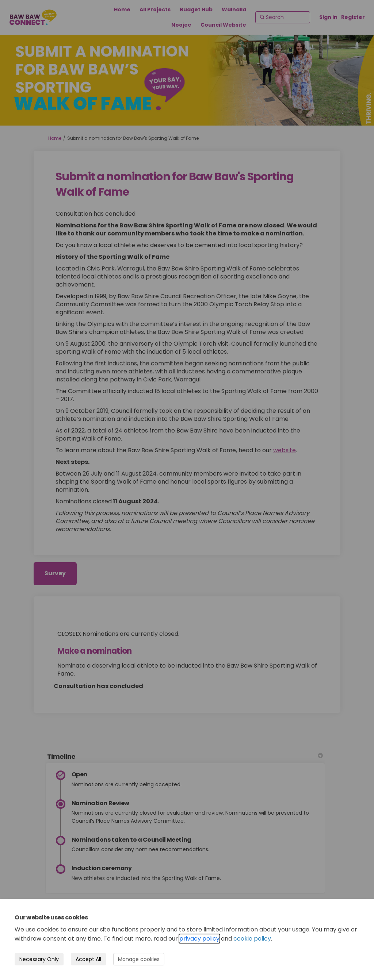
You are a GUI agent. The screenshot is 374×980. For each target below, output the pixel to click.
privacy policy (199, 939)
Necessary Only (39, 959)
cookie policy (252, 939)
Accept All (88, 959)
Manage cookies (139, 959)
